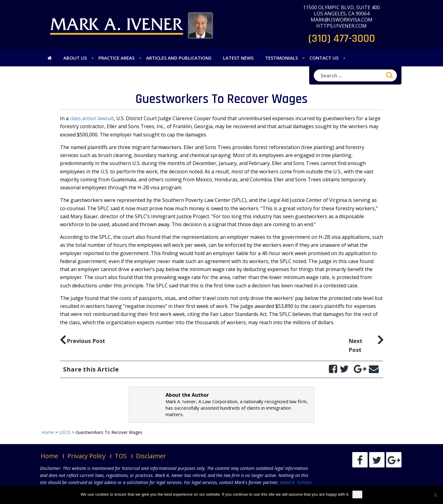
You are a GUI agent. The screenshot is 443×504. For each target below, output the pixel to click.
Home (49, 456)
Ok (357, 494)
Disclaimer (151, 456)
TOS (121, 456)
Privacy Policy (86, 456)
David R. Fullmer (296, 482)
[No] (435, 495)
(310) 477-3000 (342, 39)
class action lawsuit (92, 118)
